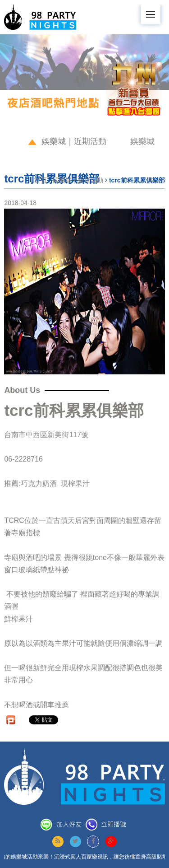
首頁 (41, 180)
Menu (153, 10)
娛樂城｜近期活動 (74, 141)
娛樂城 (142, 141)
